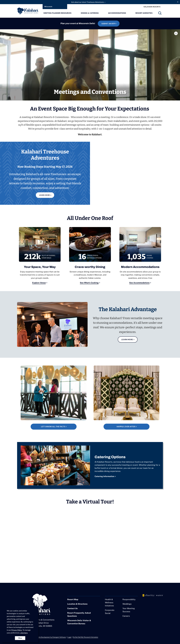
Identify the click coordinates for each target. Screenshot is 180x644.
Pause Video (176, 33)
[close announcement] (178, 2)
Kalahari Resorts (152, 7)
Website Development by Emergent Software (50, 637)
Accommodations (117, 13)
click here (24, 633)
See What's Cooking (89, 283)
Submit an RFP (108, 24)
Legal (69, 637)
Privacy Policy (17, 630)
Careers (126, 616)
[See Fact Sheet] (54, 398)
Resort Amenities (144, 13)
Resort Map (73, 600)
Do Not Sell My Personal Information (86, 637)
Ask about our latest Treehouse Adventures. (88, 2)
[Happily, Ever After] (126, 398)
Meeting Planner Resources (57, 13)
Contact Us (72, 609)
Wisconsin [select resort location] (48, 6)
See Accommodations (139, 283)
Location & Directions (77, 604)
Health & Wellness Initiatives (109, 603)
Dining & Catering (90, 13)
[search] (160, 14)
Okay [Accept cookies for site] (20, 638)
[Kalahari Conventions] (90, 80)
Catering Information (104, 477)
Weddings (127, 604)
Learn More (127, 340)
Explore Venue (39, 283)
